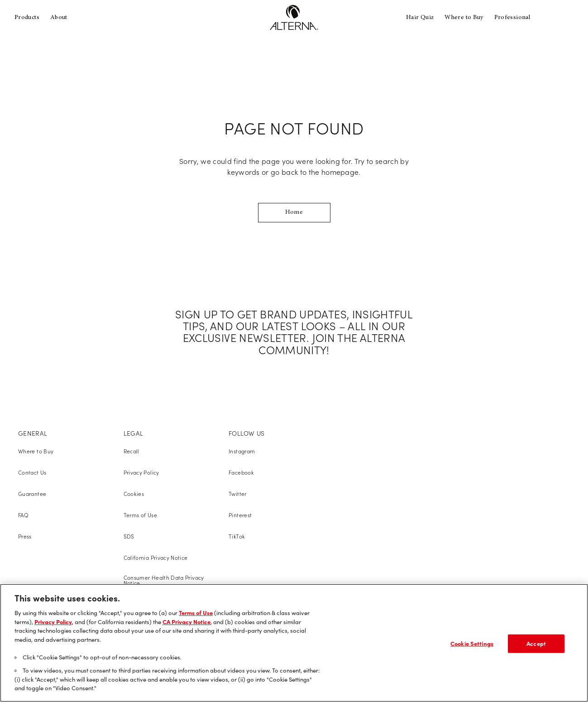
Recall (131, 451)
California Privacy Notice (156, 558)
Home (294, 212)
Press (25, 536)
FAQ (23, 515)
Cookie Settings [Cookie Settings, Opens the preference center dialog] (472, 643)
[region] (294, 643)
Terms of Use (140, 515)
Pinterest (240, 515)
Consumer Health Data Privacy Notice (164, 580)
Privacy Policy (141, 473)
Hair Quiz (420, 18)
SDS (129, 536)
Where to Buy (464, 18)
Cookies (134, 494)
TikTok (237, 536)
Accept (536, 643)
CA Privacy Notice (186, 622)
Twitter (238, 494)
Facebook (241, 473)
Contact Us (32, 473)
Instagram (242, 451)
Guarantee (32, 494)
